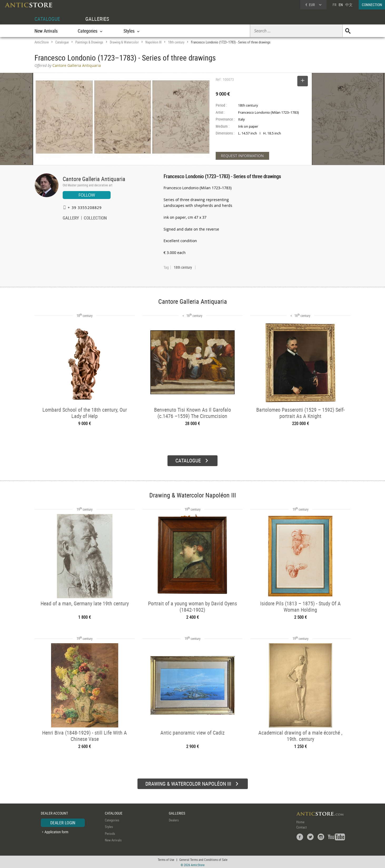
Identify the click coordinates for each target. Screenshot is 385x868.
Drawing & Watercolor (124, 42)
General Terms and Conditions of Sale (203, 859)
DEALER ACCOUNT (54, 812)
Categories (112, 819)
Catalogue (62, 42)
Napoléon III (153, 42)
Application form (56, 831)
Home (300, 821)
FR (334, 5)
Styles (109, 826)
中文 (349, 5)
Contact (302, 826)
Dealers (174, 819)
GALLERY (71, 218)
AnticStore (42, 42)
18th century (176, 42)
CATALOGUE (47, 19)
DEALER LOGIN (63, 822)
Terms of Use (166, 859)
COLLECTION (95, 218)
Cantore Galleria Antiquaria (94, 179)
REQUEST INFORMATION (242, 156)
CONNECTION (372, 5)
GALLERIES (97, 19)
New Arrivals (46, 31)
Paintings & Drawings (89, 42)
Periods (110, 833)
